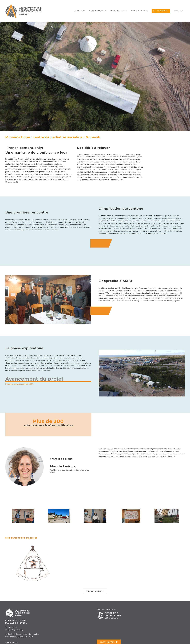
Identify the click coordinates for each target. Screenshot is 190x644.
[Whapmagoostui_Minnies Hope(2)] (131, 510)
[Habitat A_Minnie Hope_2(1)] (59, 510)
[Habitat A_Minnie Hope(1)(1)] (167, 510)
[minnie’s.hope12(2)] (23, 510)
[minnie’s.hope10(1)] (95, 510)
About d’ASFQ (12, 642)
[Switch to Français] (178, 11)
